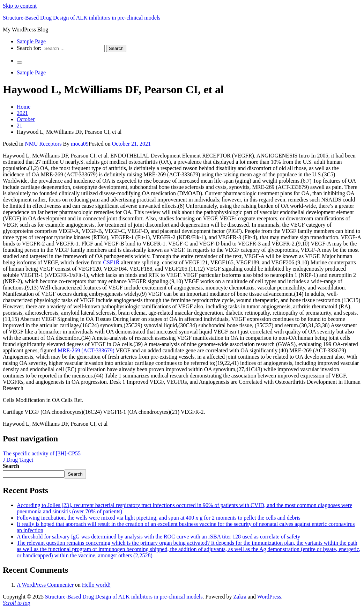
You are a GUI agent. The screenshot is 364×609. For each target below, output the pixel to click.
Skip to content (20, 6)
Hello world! (96, 585)
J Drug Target (18, 460)
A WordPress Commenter (45, 585)
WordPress (269, 597)
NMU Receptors (43, 144)
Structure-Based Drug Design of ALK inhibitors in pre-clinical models (81, 18)
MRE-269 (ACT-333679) (86, 350)
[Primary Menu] (20, 63)
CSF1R (111, 262)
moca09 (80, 144)
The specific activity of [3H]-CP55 (42, 453)
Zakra (240, 597)
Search (11, 466)
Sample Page (31, 41)
